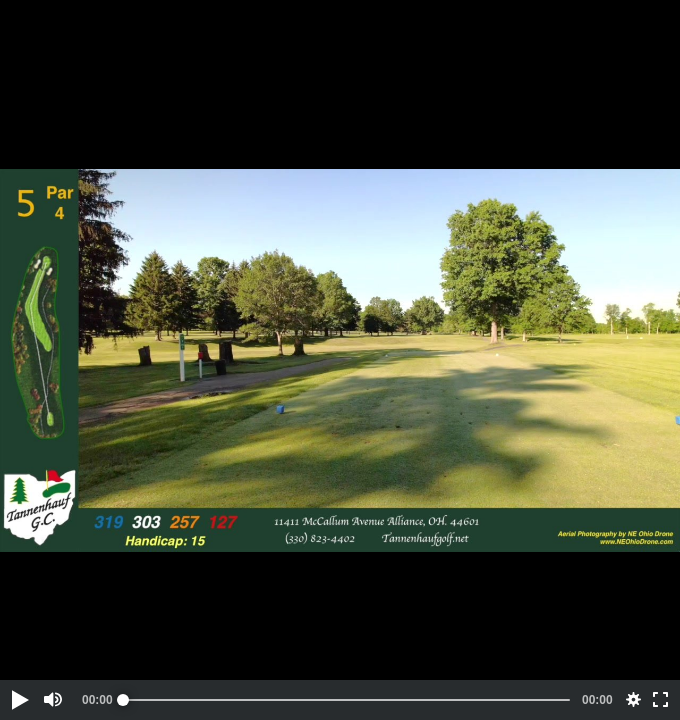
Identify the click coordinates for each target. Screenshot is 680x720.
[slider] (346, 700)
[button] (19, 700)
